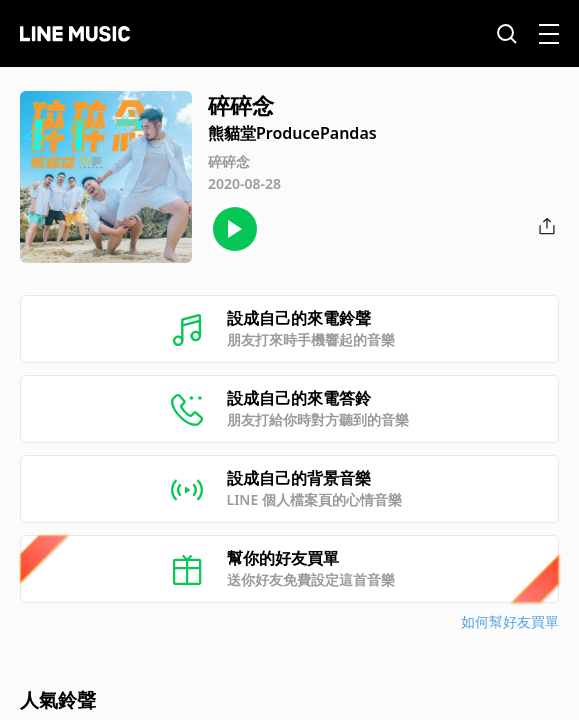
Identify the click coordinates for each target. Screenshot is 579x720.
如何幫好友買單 (510, 621)
